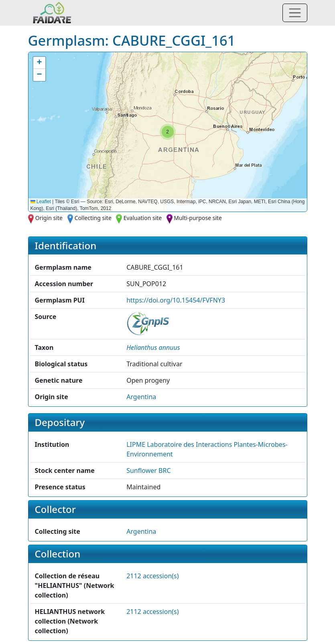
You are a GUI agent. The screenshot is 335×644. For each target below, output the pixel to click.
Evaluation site (143, 218)
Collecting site (93, 218)
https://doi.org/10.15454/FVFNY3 (176, 300)
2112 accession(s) (152, 576)
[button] (168, 132)
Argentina (141, 397)
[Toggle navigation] (295, 13)
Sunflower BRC (148, 470)
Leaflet (41, 202)
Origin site (49, 218)
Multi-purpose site (198, 218)
